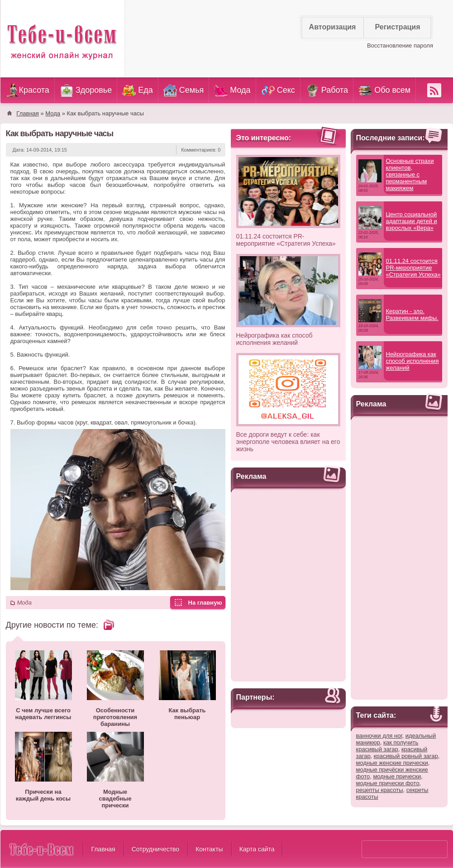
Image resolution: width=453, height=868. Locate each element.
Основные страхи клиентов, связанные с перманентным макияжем (410, 174)
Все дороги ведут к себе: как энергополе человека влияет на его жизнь (288, 442)
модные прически (397, 776)
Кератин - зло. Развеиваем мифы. (412, 315)
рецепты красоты (380, 790)
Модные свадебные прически (115, 799)
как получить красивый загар (387, 746)
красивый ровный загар (406, 756)
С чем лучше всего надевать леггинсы (43, 714)
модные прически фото (388, 783)
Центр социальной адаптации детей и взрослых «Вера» (412, 221)
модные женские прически (392, 763)
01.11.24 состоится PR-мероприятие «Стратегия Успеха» (286, 240)
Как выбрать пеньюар (187, 714)
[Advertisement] (288, 584)
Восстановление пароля (400, 45)
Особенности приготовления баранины (115, 717)
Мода (24, 603)
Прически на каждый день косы (43, 795)
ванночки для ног (379, 736)
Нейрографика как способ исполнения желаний (274, 339)
